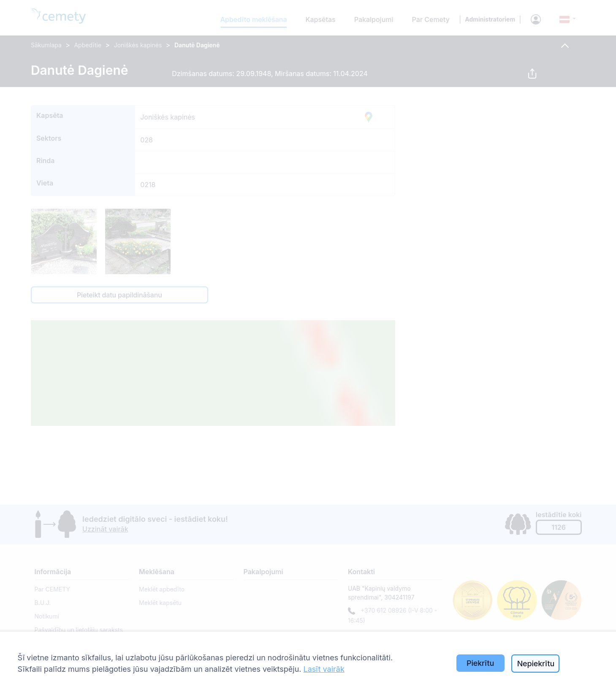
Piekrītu (480, 663)
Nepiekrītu (536, 664)
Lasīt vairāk (324, 669)
